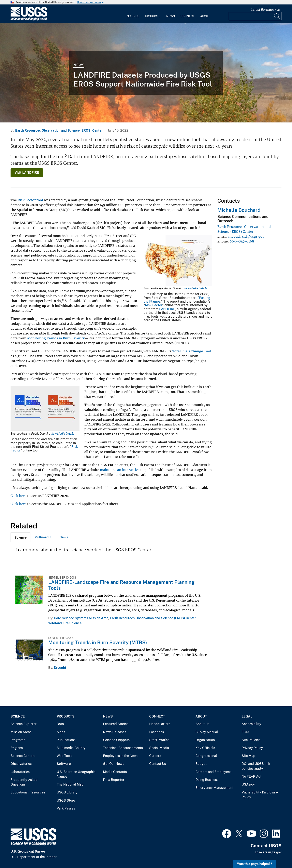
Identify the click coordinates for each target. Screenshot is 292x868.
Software (64, 764)
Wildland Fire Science (65, 623)
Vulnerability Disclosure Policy (260, 795)
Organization (205, 740)
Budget (201, 764)
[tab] (20, 537)
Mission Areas (21, 732)
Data (60, 724)
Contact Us (158, 764)
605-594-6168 (242, 241)
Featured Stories (116, 724)
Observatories (21, 764)
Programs (18, 740)
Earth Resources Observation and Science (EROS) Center (59, 130)
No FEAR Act (252, 777)
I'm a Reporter (114, 780)
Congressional (206, 756)
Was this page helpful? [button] (255, 864)
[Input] (255, 16)
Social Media (159, 748)
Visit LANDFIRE (27, 173)
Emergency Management (214, 788)
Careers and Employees (213, 772)
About (205, 16)
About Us (202, 724)
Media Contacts (115, 772)
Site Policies (251, 740)
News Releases (115, 732)
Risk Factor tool (30, 200)
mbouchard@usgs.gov (246, 236)
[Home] (29, 20)
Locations (157, 732)
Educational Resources (28, 792)
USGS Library (67, 792)
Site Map (249, 756)
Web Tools (65, 756)
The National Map (70, 784)
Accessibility (251, 724)
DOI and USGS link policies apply (256, 766)
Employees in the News (121, 756)
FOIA (246, 732)
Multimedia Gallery (71, 748)
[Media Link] (178, 261)
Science (133, 16)
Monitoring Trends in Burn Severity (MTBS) (98, 642)
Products (153, 16)
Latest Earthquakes (265, 10)
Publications (66, 740)
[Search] (277, 16)
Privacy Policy (252, 748)
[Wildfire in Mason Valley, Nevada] (146, 73)
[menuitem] (133, 14)
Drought (60, 668)
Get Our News (114, 764)
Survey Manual (207, 732)
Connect (187, 16)
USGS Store (66, 800)
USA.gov (248, 784)
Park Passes (66, 808)
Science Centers (23, 756)
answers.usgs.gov (268, 852)
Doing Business (207, 780)
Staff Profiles (159, 740)
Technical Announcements (123, 748)
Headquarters (160, 724)
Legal (247, 716)
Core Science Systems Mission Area (81, 618)
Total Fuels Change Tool (192, 351)
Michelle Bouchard (239, 210)
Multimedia (43, 537)
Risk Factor (154, 305)
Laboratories (20, 772)
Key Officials (205, 748)
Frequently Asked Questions (24, 782)
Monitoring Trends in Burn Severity (56, 338)
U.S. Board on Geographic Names (76, 774)
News (171, 16)
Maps (61, 732)
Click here (18, 496)
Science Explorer (24, 724)
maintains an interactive (120, 470)
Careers (155, 756)
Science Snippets (116, 740)
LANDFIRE (167, 309)
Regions (17, 748)
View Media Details (195, 288)
